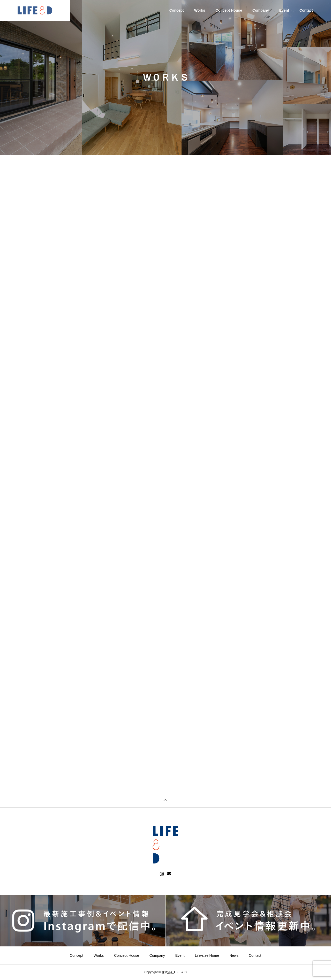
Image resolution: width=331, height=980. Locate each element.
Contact (306, 10)
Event (284, 10)
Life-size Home (207, 955)
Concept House (229, 10)
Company (261, 10)
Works (200, 10)
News (234, 955)
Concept (177, 10)
